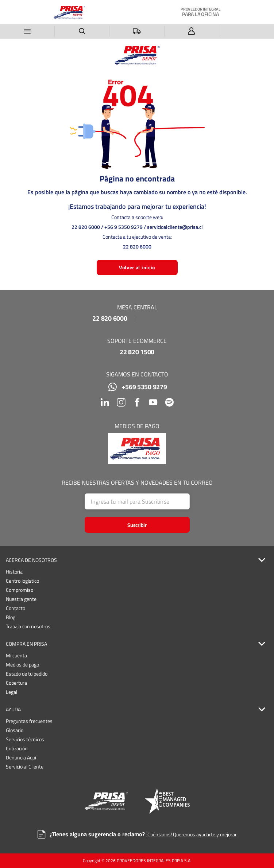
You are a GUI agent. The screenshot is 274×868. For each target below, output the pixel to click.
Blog (11, 617)
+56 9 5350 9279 (124, 227)
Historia (14, 572)
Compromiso (20, 590)
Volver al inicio (137, 267)
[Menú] (27, 31)
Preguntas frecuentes (29, 721)
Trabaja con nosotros (28, 626)
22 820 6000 (86, 227)
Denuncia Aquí (21, 757)
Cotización (17, 748)
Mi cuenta (16, 655)
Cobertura (16, 683)
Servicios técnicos (25, 739)
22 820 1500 (137, 352)
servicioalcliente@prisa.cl (175, 227)
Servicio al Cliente (25, 767)
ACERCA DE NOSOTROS (31, 560)
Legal (11, 692)
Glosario (15, 730)
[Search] (137, 501)
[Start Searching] (137, 525)
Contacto (16, 608)
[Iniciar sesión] (192, 31)
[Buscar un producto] (82, 31)
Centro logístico (22, 581)
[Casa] (69, 12)
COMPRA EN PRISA (26, 644)
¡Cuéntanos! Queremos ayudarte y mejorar (192, 834)
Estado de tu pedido (27, 674)
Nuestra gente (21, 599)
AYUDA (13, 709)
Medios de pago (22, 664)
